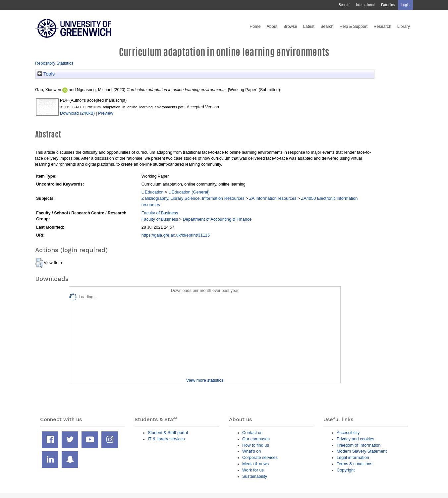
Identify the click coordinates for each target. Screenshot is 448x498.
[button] (39, 263)
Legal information (353, 457)
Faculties (388, 5)
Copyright (346, 470)
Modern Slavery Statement (362, 451)
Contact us (252, 433)
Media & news (255, 464)
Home (255, 27)
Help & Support (354, 27)
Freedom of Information (359, 445)
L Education (153, 192)
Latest (309, 27)
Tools (46, 74)
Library (404, 27)
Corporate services (260, 457)
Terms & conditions (355, 464)
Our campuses (256, 439)
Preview (106, 113)
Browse (290, 27)
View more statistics (205, 380)
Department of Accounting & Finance (217, 219)
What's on (252, 451)
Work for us (253, 470)
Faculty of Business (160, 213)
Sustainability (255, 476)
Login (405, 5)
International (365, 5)
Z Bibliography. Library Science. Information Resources (193, 198)
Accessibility (348, 433)
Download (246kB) (77, 113)
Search (344, 5)
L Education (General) (189, 192)
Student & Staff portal (168, 433)
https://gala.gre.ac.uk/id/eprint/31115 (176, 235)
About (272, 27)
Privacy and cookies (355, 439)
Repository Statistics (54, 63)
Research (382, 27)
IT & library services (166, 439)
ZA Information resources (273, 198)
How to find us (256, 445)
